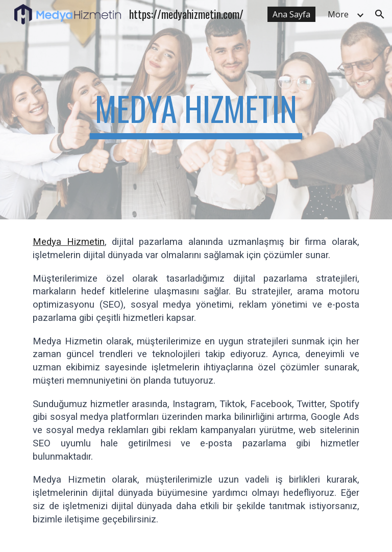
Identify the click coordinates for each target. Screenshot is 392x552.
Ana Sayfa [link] (291, 14)
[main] (196, 110)
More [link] (338, 14)
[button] (380, 14)
